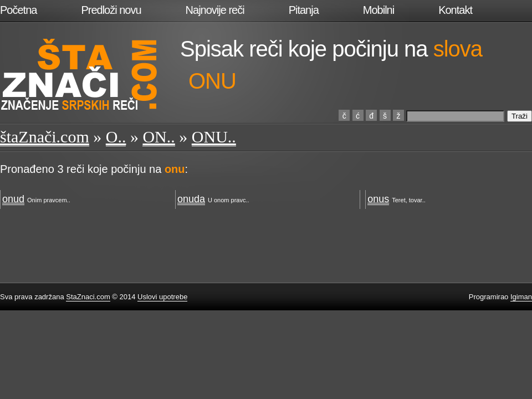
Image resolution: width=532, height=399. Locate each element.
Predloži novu (111, 10)
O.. (116, 137)
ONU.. (214, 137)
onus (378, 199)
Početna (18, 10)
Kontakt (455, 10)
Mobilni (378, 10)
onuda (191, 199)
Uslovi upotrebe (162, 297)
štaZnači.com (45, 137)
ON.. (158, 137)
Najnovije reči (215, 10)
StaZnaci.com (88, 297)
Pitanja (304, 10)
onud (13, 199)
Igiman (521, 297)
